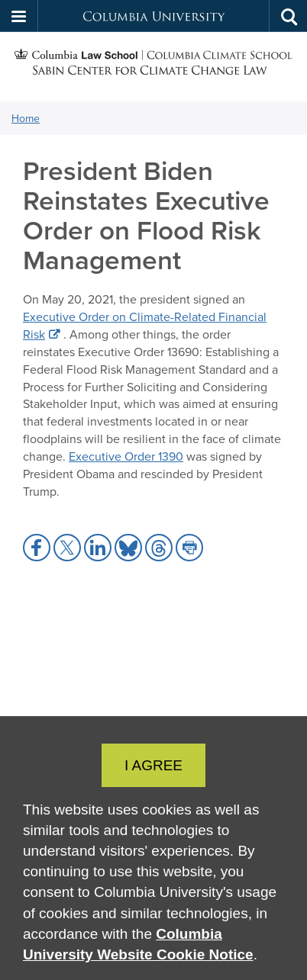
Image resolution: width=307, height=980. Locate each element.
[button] (19, 16)
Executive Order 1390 (126, 456)
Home (26, 118)
